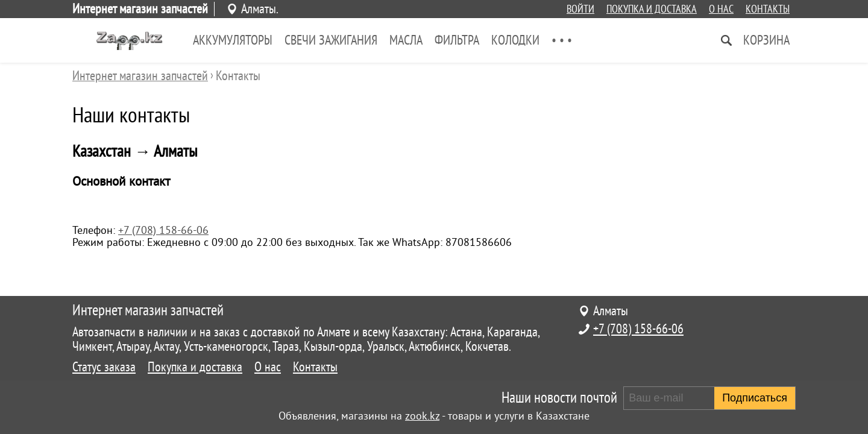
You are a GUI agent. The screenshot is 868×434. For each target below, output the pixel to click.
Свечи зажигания (331, 40)
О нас (721, 9)
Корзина (766, 40)
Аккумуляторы (233, 40)
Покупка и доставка (652, 9)
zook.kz (422, 416)
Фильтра (457, 40)
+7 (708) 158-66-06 (163, 230)
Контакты (768, 9)
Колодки (515, 40)
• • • (562, 40)
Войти (580, 9)
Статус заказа (104, 367)
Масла (406, 40)
